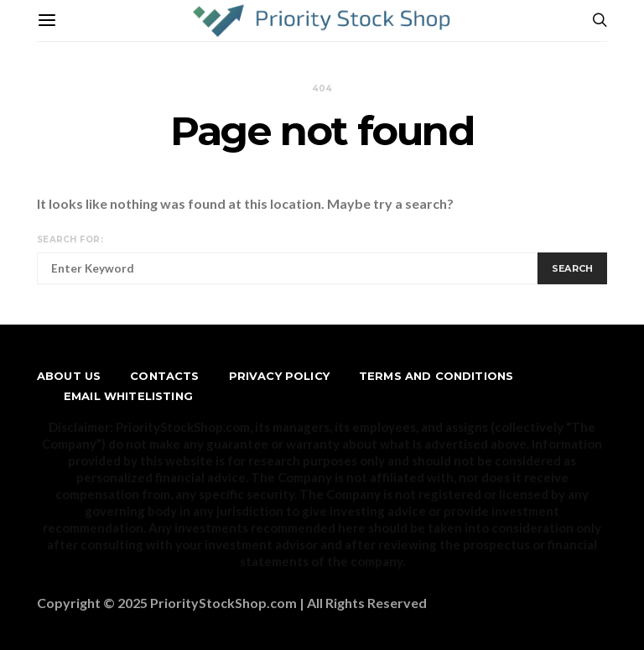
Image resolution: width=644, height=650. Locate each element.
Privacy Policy (279, 376)
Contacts (164, 376)
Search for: (70, 239)
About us (69, 376)
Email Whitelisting (128, 396)
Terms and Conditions (436, 376)
